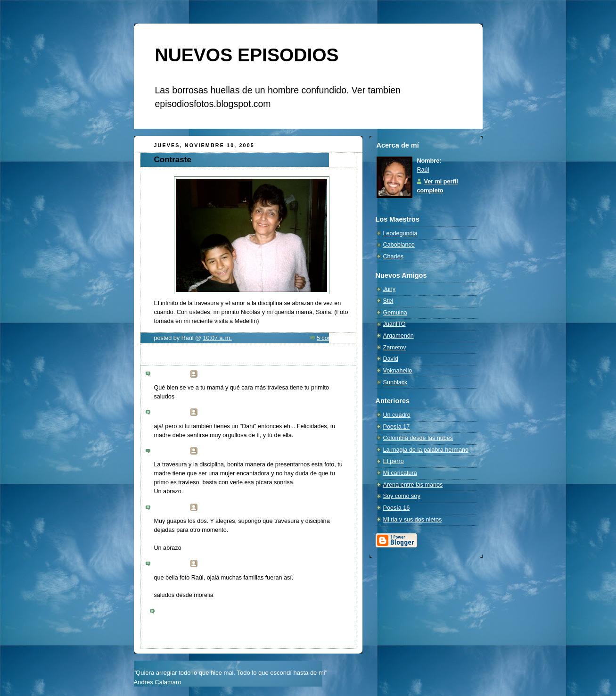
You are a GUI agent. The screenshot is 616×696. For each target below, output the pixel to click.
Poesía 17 (397, 427)
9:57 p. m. (174, 565)
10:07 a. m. (217, 338)
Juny (390, 289)
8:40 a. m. (174, 509)
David (391, 359)
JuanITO (394, 324)
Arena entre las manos (413, 485)
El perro (394, 461)
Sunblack (395, 382)
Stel (388, 301)
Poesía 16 (397, 508)
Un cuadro (397, 415)
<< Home (162, 631)
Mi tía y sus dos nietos (413, 520)
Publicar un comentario (187, 612)
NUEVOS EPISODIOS (247, 55)
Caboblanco (399, 245)
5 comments (333, 338)
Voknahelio (398, 371)
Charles (393, 257)
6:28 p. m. (174, 414)
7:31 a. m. (174, 453)
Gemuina (395, 313)
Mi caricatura (400, 473)
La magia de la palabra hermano (426, 450)
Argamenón (398, 336)
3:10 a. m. (174, 376)
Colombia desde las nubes (418, 438)
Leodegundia (400, 233)
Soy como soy (402, 496)
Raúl (423, 170)
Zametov (395, 348)
